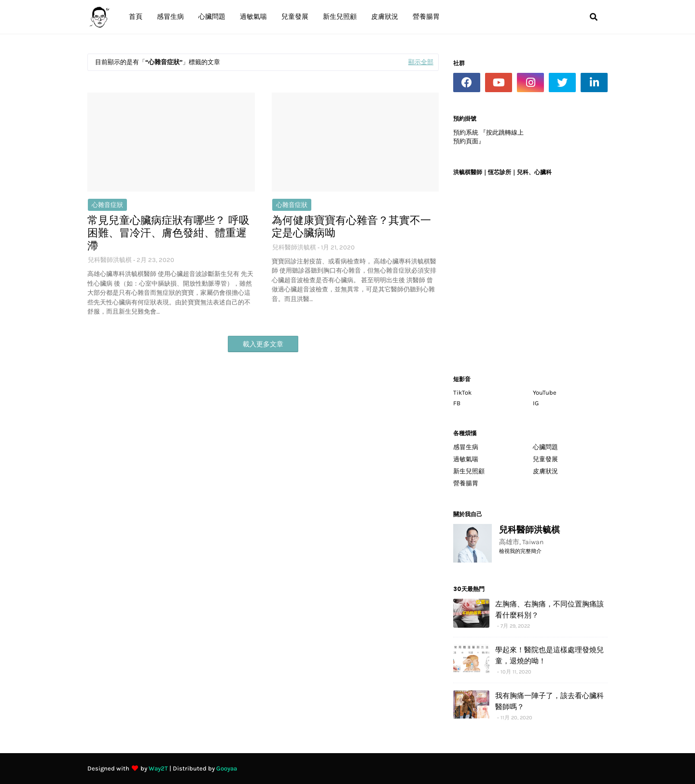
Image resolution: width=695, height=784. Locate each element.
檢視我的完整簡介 (520, 551)
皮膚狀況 (545, 471)
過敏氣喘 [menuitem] (253, 17)
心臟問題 (545, 447)
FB (457, 403)
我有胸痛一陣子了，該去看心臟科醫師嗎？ (549, 701)
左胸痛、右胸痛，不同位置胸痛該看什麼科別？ (549, 609)
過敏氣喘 (466, 459)
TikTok (462, 392)
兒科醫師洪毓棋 (110, 260)
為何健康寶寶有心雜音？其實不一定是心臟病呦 (351, 227)
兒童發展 (545, 459)
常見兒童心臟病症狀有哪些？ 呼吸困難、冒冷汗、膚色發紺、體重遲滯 (168, 233)
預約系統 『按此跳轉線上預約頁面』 (488, 137)
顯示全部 (421, 62)
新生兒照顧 (469, 471)
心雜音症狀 (107, 205)
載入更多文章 (263, 344)
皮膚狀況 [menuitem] (385, 17)
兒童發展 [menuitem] (295, 17)
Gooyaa (227, 768)
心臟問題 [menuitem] (212, 17)
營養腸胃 (466, 483)
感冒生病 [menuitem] (170, 17)
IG (536, 403)
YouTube (545, 392)
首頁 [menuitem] (136, 17)
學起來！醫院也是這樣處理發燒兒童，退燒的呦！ (549, 655)
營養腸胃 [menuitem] (426, 17)
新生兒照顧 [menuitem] (340, 17)
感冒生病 (466, 447)
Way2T (158, 768)
